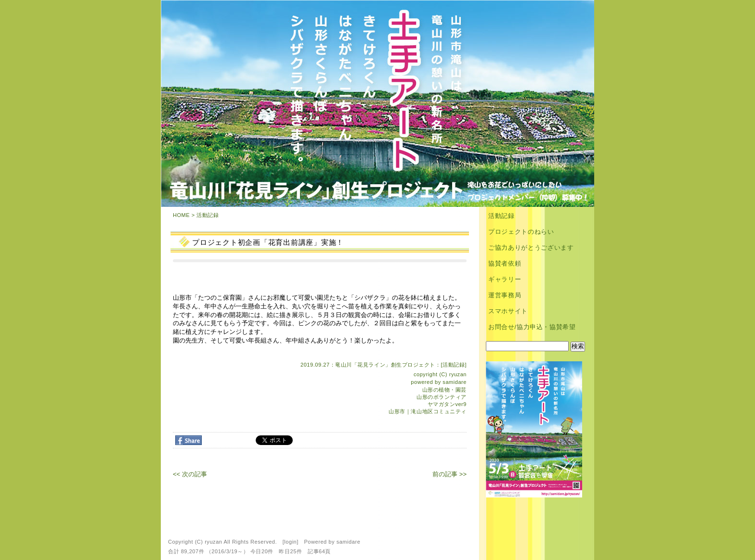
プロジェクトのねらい (521, 232)
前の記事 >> (449, 474)
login (290, 542)
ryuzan (458, 374)
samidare (455, 382)
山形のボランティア (442, 397)
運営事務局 (505, 295)
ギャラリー (505, 279)
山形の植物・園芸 (444, 390)
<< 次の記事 (190, 474)
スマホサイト (508, 311)
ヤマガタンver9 (447, 404)
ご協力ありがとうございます (531, 248)
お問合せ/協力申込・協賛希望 (532, 327)
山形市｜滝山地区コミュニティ (428, 411)
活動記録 (208, 215)
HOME (181, 215)
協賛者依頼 (505, 263)
